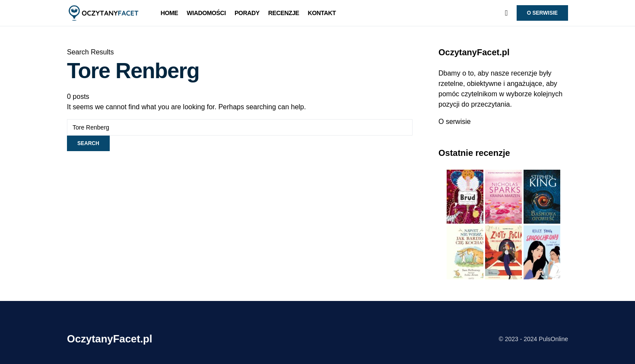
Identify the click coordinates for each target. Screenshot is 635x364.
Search (88, 143)
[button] (506, 13)
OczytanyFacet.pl (110, 339)
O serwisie (542, 13)
